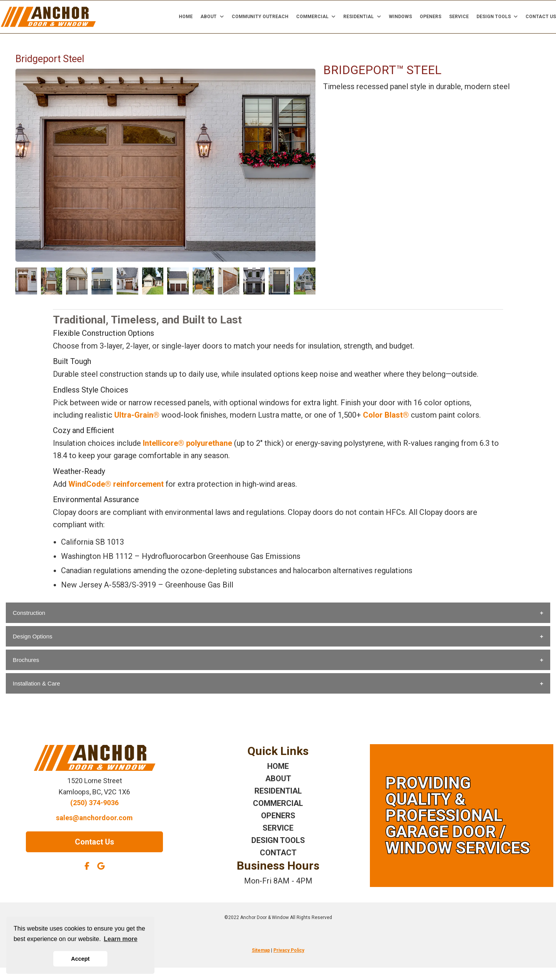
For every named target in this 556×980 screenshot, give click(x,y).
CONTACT (278, 853)
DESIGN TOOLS (278, 840)
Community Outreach (260, 17)
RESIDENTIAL (278, 791)
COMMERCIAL (278, 803)
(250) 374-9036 (94, 803)
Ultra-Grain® (137, 415)
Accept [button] (80, 959)
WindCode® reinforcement (116, 484)
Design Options (33, 636)
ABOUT (278, 779)
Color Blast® (386, 415)
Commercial (316, 17)
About (212, 17)
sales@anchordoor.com (94, 818)
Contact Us (541, 17)
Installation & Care (36, 683)
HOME (278, 766)
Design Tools (497, 17)
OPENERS (278, 816)
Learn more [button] (121, 939)
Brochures (26, 660)
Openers (431, 17)
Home (186, 17)
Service (459, 17)
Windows (400, 17)
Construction (29, 613)
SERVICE (278, 828)
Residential (362, 17)
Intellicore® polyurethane (187, 443)
